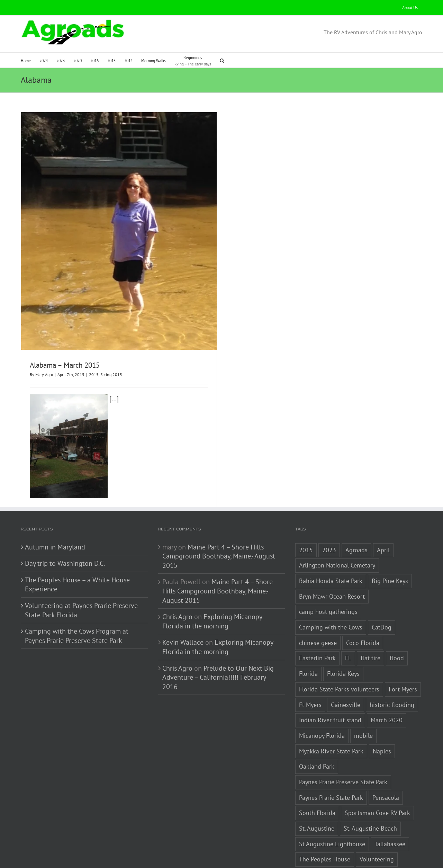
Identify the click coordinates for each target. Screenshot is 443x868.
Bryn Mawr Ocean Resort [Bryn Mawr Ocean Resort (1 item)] (332, 567)
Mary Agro (44, 374)
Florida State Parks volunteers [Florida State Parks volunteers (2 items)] (339, 659)
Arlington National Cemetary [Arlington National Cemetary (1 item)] (337, 536)
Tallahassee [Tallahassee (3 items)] (390, 814)
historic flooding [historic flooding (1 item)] (392, 675)
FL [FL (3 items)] (348, 629)
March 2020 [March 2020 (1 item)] (387, 691)
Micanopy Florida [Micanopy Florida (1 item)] (322, 706)
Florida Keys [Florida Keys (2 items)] (343, 644)
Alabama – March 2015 (65, 365)
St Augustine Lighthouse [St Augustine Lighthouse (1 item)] (332, 814)
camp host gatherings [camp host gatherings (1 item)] (328, 582)
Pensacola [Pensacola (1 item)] (386, 768)
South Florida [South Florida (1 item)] (317, 783)
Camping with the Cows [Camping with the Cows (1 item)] (331, 598)
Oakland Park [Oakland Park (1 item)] (317, 737)
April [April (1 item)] (383, 520)
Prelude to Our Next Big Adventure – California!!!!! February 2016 (218, 648)
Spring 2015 (111, 374)
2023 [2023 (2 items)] (329, 520)
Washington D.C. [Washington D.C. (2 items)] (321, 845)
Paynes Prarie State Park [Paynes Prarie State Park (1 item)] (331, 768)
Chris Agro (177, 587)
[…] (74, 399)
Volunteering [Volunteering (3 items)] (377, 830)
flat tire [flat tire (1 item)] (370, 629)
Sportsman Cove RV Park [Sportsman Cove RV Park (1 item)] (377, 783)
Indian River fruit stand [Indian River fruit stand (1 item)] (330, 691)
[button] (222, 60)
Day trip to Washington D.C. (65, 534)
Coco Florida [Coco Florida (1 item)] (363, 613)
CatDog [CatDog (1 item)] (382, 598)
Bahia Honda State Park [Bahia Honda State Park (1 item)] (331, 551)
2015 (94, 374)
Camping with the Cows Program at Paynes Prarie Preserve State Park (77, 606)
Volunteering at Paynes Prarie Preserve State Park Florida (81, 581)
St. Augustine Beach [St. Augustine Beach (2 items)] (370, 799)
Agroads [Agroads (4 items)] (356, 520)
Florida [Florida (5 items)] (308, 644)
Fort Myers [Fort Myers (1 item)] (403, 659)
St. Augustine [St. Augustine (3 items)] (317, 799)
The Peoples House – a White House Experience (77, 555)
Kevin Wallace (183, 613)
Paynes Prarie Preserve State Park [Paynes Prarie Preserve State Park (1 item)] (343, 753)
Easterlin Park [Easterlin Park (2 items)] (317, 629)
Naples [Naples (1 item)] (382, 721)
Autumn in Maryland (55, 517)
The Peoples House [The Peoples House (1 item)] (325, 830)
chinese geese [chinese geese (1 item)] (318, 613)
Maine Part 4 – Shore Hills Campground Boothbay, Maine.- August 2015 (219, 526)
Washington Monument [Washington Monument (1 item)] (383, 845)
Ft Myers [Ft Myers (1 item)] (310, 675)
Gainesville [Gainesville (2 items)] (346, 675)
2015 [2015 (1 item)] (306, 520)
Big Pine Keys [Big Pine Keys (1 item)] (390, 551)
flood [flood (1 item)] (397, 629)
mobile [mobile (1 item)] (363, 706)
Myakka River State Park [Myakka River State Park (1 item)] (331, 721)
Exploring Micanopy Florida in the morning (212, 592)
